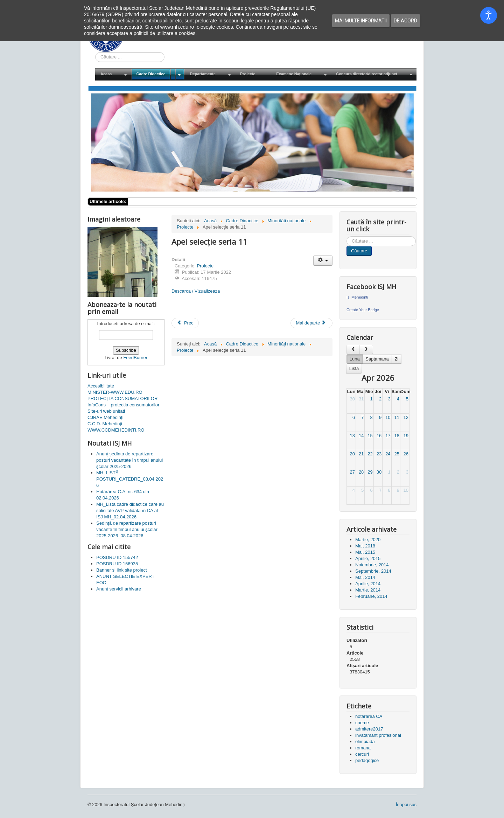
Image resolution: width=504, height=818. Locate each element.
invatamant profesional (378, 735)
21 (361, 454)
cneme (362, 723)
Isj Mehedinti (357, 297)
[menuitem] (113, 74)
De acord (405, 21)
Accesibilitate (101, 386)
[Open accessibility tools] (489, 15)
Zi (396, 359)
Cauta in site (95, 52)
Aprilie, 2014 (368, 584)
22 (370, 454)
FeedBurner (135, 358)
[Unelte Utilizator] (323, 261)
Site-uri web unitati (106, 411)
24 (388, 454)
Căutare (359, 251)
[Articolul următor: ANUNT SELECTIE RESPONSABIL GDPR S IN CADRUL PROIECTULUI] (311, 323)
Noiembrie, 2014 (372, 565)
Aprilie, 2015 (368, 558)
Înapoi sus (406, 805)
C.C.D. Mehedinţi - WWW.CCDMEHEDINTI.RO (116, 427)
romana (363, 748)
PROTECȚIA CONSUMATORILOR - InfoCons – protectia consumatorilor (124, 402)
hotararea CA (369, 716)
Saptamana (377, 359)
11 (397, 417)
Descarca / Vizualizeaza (196, 291)
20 (352, 454)
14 (361, 436)
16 (379, 436)
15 (370, 436)
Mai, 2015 (365, 552)
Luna (355, 359)
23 (379, 454)
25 (397, 454)
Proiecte (205, 266)
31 (361, 399)
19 (406, 436)
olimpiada (365, 742)
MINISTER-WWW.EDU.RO (115, 392)
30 (352, 399)
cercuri (362, 754)
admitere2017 (369, 729)
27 (352, 472)
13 (352, 436)
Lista (354, 368)
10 (388, 417)
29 (370, 472)
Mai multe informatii (361, 21)
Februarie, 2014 (371, 596)
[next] (366, 349)
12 (406, 417)
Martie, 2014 (368, 590)
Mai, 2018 (365, 546)
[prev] (353, 349)
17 (388, 436)
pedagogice (367, 760)
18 (397, 436)
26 (406, 454)
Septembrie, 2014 (373, 571)
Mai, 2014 (365, 577)
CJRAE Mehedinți (106, 417)
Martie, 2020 (368, 540)
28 (361, 472)
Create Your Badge (363, 310)
